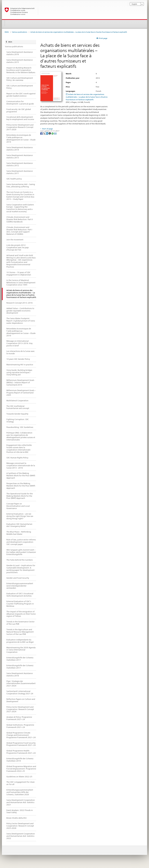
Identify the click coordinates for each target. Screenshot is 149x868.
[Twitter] (44, 133)
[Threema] (50, 133)
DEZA (7, 32)
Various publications (19, 32)
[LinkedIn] (47, 133)
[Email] (55, 133)
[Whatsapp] (53, 133)
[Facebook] (42, 133)
